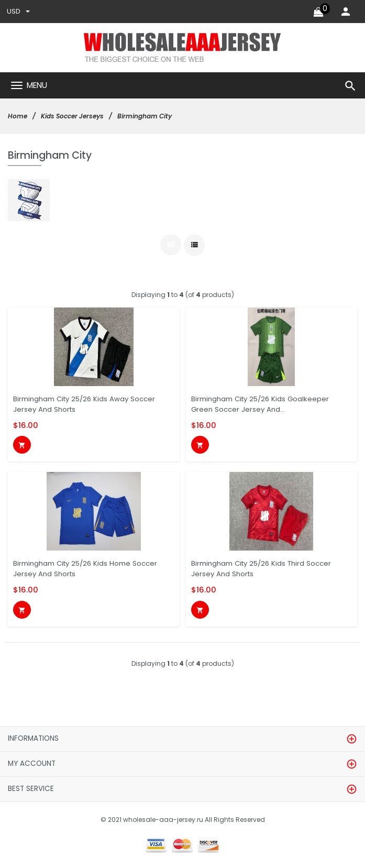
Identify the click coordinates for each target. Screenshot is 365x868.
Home (18, 116)
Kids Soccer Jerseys (72, 116)
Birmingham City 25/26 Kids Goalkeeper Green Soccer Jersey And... (260, 404)
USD (18, 11)
